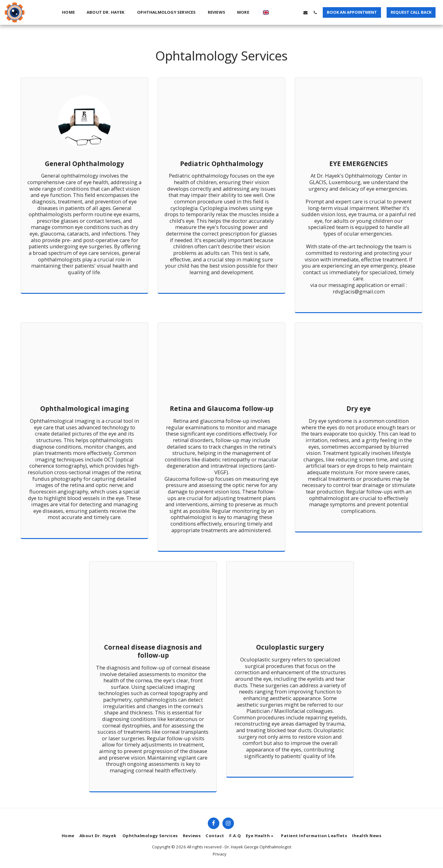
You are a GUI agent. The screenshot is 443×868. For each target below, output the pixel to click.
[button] (276, 12)
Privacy (220, 854)
